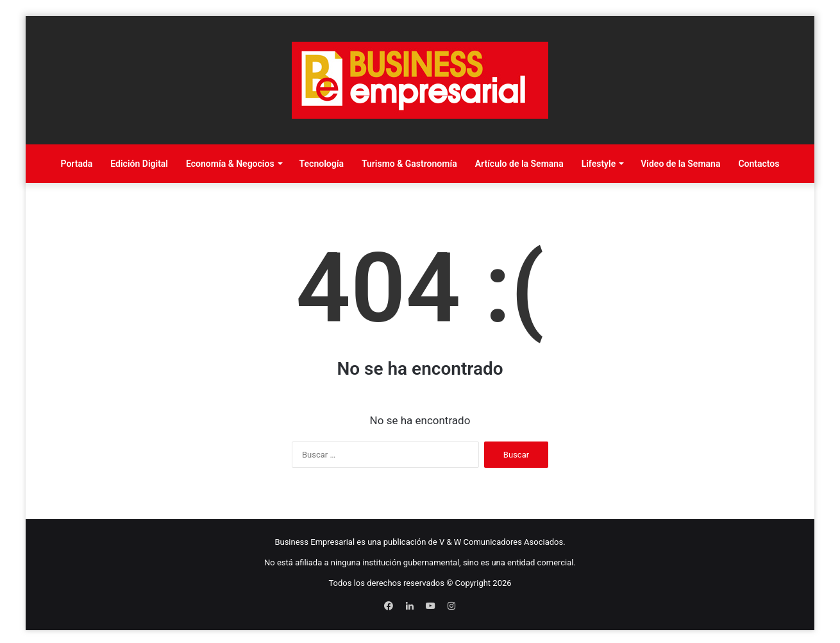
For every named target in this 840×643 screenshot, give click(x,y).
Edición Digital (139, 164)
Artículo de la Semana (519, 164)
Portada (77, 164)
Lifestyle (599, 164)
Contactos (759, 164)
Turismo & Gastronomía (409, 164)
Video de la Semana (680, 164)
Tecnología (322, 164)
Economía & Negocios (230, 164)
